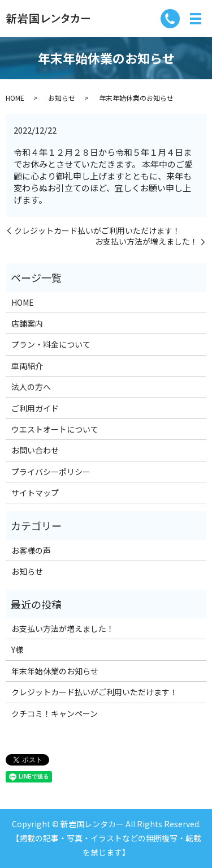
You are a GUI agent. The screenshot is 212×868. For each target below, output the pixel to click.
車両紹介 (27, 366)
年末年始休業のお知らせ (55, 671)
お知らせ (62, 98)
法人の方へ (31, 387)
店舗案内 (27, 323)
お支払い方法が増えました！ (146, 241)
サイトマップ (35, 493)
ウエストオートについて (55, 429)
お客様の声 (31, 550)
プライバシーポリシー (51, 472)
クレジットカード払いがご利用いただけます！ (97, 231)
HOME (15, 98)
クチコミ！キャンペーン (55, 713)
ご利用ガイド (35, 408)
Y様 (17, 649)
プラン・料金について (51, 344)
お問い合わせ (35, 450)
